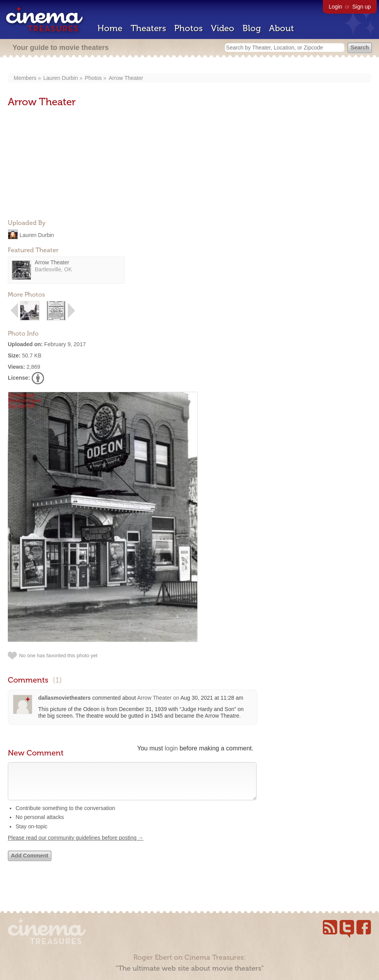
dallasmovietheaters (65, 698)
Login (335, 7)
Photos (189, 28)
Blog (252, 28)
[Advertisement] (66, 164)
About (282, 28)
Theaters (148, 28)
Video (223, 28)
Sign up (362, 7)
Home (110, 28)
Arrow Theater (126, 78)
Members (25, 78)
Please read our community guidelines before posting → (76, 846)
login (171, 748)
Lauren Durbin (61, 78)
